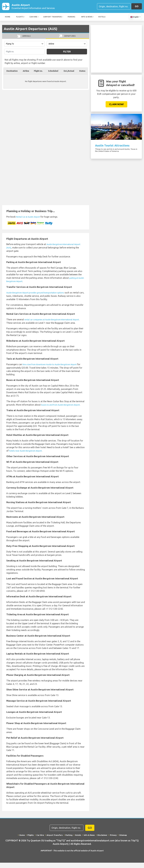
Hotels (102, 17)
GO (137, 7)
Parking (71, 17)
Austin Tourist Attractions (112, 146)
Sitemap (125, 842)
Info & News (87, 17)
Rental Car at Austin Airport (30, 220)
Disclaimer (103, 842)
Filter (67, 55)
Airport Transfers (53, 17)
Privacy (114, 842)
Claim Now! (116, 105)
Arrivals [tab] (24, 38)
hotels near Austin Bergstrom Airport (28, 457)
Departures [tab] (67, 38)
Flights (20, 17)
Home (8, 17)
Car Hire (33, 17)
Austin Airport (33, 7)
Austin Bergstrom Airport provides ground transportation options (40, 296)
